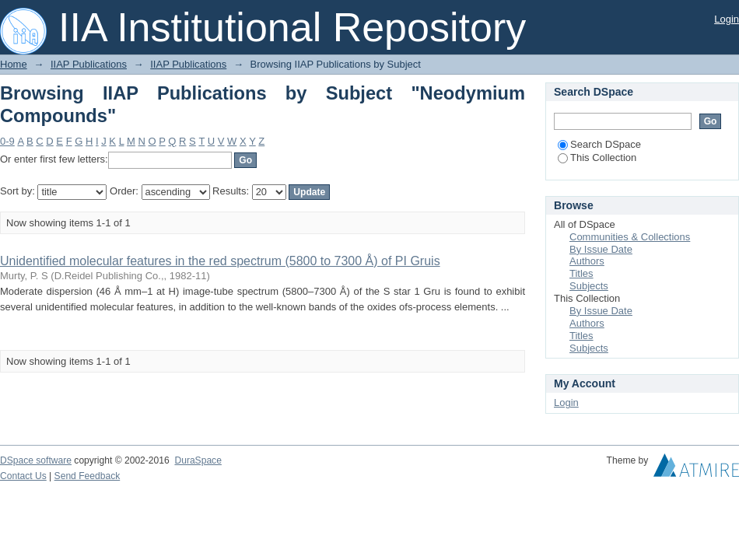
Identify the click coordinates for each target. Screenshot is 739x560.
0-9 (7, 141)
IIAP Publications (89, 64)
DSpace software (36, 460)
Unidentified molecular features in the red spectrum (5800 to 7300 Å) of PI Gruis (220, 261)
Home (14, 64)
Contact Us (23, 476)
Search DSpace (599, 144)
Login (727, 19)
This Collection (597, 157)
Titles (581, 273)
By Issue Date (601, 249)
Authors (587, 261)
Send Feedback (88, 476)
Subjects (589, 286)
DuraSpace (198, 460)
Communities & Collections (630, 237)
